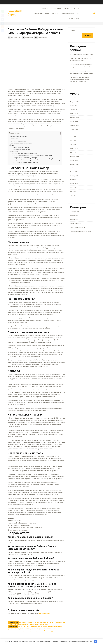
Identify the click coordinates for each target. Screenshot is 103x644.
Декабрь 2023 (74, 164)
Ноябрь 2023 (74, 168)
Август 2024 (74, 133)
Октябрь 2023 (74, 172)
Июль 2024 (73, 137)
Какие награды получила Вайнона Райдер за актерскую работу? (34, 159)
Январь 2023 (74, 184)
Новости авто (56, 8)
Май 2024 (73, 145)
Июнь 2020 (73, 187)
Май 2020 (73, 191)
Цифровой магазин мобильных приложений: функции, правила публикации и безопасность (80, 79)
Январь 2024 (74, 160)
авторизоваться (44, 614)
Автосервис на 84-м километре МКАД (82, 54)
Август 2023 (74, 180)
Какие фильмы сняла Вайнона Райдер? (27, 163)
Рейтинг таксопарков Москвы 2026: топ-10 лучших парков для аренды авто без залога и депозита (81, 66)
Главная (45, 8)
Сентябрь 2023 (75, 176)
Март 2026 (73, 98)
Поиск (72, 31)
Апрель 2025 (74, 114)
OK (96, 641)
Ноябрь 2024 (74, 129)
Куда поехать (74, 18)
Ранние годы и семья (19, 141)
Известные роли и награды (21, 149)
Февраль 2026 (74, 102)
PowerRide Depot (15, 13)
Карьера (13, 145)
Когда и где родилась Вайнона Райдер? (27, 153)
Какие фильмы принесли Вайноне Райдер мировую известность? (34, 155)
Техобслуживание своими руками (45, 13)
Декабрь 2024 (74, 125)
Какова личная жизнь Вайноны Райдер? (27, 157)
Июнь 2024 (73, 141)
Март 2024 (73, 152)
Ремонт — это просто (71, 8)
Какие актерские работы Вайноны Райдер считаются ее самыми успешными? (38, 161)
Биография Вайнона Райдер (18, 137)
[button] (58, 134)
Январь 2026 (74, 106)
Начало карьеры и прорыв (21, 147)
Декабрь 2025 (74, 110)
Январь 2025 (74, 121)
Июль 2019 (73, 195)
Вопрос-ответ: (15, 151)
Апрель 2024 (74, 149)
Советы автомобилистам (70, 13)
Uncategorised (74, 212)
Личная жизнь (14, 139)
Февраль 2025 (74, 117)
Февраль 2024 (74, 156)
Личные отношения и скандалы (23, 143)
